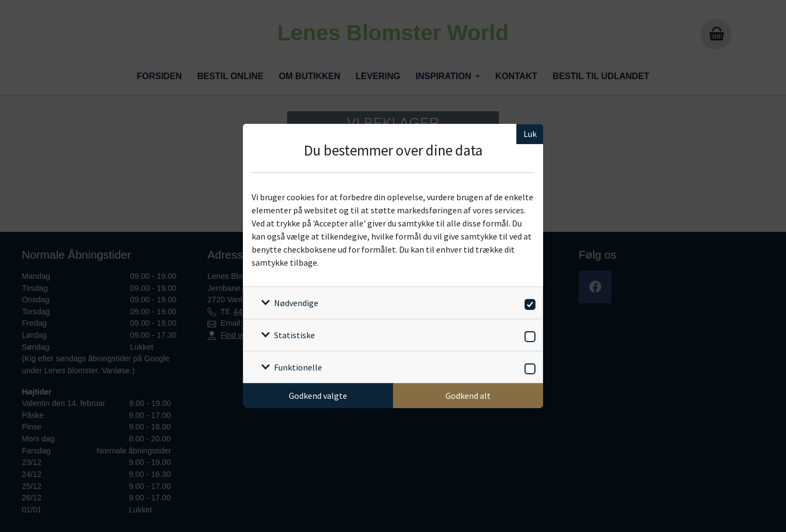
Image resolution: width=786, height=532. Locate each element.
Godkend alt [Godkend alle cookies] (468, 396)
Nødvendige (296, 303)
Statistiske (294, 335)
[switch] (528, 303)
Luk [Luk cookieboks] (530, 134)
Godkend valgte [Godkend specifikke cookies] (318, 396)
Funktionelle (298, 367)
